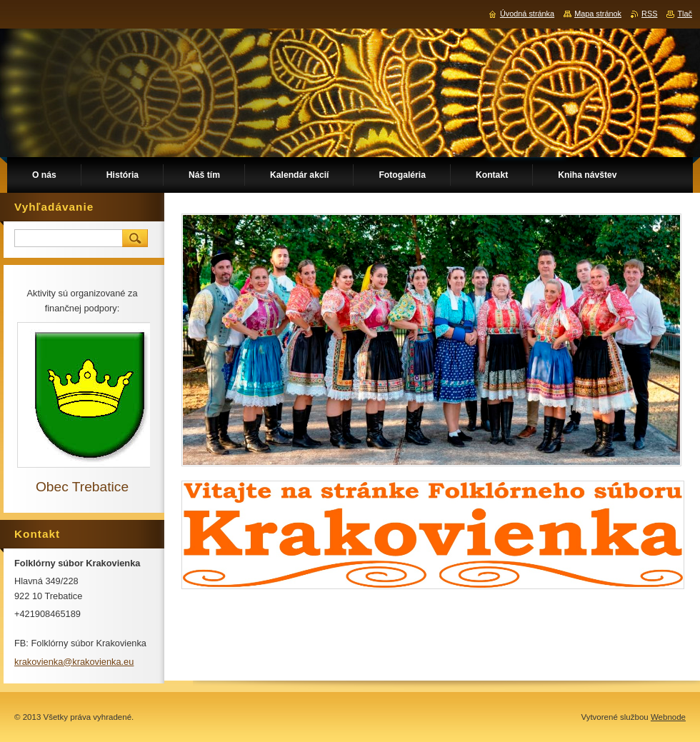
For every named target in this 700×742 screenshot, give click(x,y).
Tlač (685, 14)
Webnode (668, 717)
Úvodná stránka (527, 14)
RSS (649, 14)
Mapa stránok (598, 14)
